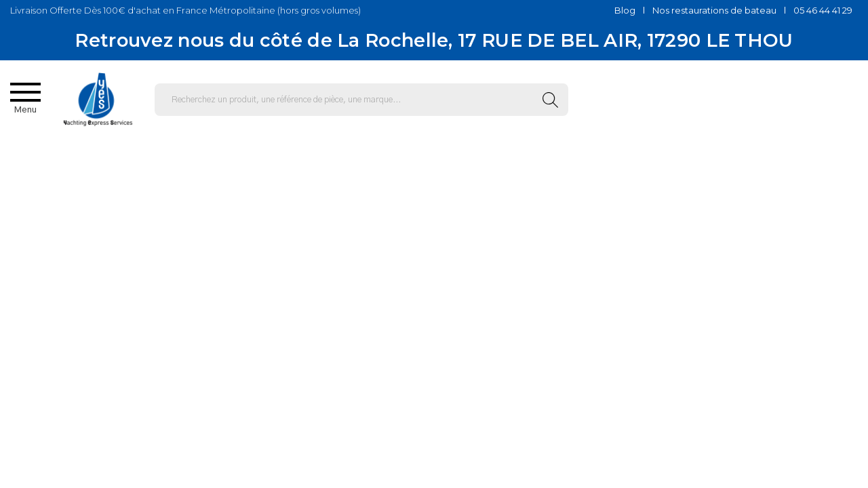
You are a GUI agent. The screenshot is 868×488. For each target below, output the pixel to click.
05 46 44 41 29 (823, 10)
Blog (625, 10)
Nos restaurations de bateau (714, 10)
